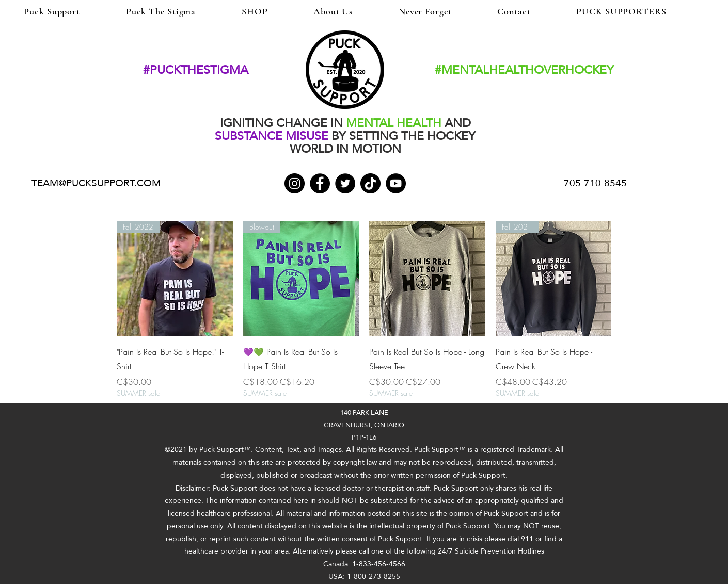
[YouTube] (396, 183)
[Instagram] (295, 183)
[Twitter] (345, 183)
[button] (716, 18)
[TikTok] (370, 183)
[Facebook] (320, 183)
